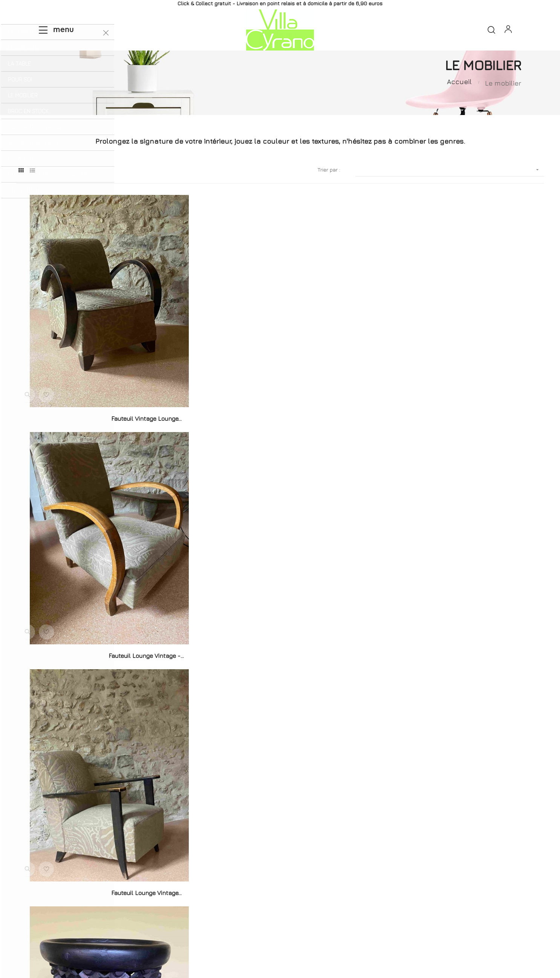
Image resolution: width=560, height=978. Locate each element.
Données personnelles (470, 921)
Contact (274, 921)
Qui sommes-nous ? (161, 921)
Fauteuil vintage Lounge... (99, 411)
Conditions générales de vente (391, 921)
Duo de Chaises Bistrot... (280, 623)
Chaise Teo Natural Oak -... (99, 834)
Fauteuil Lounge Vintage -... (280, 411)
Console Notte (461, 623)
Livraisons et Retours (225, 921)
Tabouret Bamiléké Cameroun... (99, 623)
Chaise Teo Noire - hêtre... (280, 834)
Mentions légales (319, 921)
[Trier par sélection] (450, 188)
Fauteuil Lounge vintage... (461, 411)
